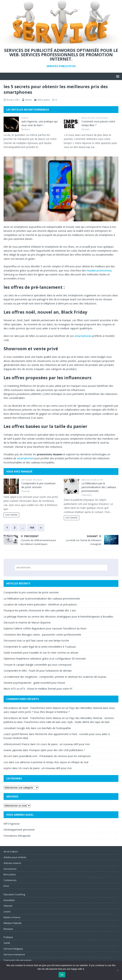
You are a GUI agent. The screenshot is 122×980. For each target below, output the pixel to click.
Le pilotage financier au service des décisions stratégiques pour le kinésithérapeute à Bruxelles (58, 617)
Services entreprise (14, 954)
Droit (6, 886)
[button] (117, 76)
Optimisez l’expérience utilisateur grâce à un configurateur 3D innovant (45, 659)
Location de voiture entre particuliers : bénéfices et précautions (40, 604)
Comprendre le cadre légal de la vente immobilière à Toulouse (40, 647)
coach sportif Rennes (16, 734)
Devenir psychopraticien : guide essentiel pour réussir (34, 683)
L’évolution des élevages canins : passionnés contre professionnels (42, 635)
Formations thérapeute (17, 836)
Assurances (10, 869)
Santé (25, 118)
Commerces (10, 880)
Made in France (12, 917)
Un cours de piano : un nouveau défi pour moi (63, 744)
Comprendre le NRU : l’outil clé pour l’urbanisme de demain (38, 671)
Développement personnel (19, 830)
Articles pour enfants (15, 857)
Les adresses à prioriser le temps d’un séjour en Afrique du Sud (52, 762)
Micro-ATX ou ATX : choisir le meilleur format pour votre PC (38, 689)
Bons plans (44, 100)
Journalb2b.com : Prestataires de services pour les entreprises (55, 756)
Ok (62, 975)
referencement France (17, 744)
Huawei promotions (99, 270)
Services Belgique (13, 949)
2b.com (8, 756)
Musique (8, 929)
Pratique (8, 937)
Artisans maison (32, 480)
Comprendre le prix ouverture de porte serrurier (31, 592)
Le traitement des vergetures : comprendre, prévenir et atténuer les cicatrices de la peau (55, 677)
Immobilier (9, 900)
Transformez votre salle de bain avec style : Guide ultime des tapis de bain (67, 722)
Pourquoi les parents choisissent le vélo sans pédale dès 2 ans (40, 610)
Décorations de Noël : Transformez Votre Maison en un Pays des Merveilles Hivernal (53, 708)
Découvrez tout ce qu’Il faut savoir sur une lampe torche (36, 641)
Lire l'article (11, 515)
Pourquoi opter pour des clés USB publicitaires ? (57, 750)
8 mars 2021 (13, 100)
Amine (28, 100)
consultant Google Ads (17, 728)
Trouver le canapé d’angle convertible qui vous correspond (37, 665)
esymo (8, 768)
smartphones (83, 336)
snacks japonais (13, 750)
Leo (6, 762)
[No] (118, 970)
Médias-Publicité (92, 480)
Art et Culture (11, 851)
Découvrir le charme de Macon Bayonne (27, 622)
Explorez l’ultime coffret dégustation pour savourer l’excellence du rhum (45, 628)
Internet (8, 906)
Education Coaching (95, 118)
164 (32, 527)
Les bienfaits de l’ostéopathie (54, 728)
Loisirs (7, 912)
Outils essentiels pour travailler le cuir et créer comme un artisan (41, 653)
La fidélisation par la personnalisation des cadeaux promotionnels (99, 487)
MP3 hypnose (12, 824)
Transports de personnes (18, 960)
